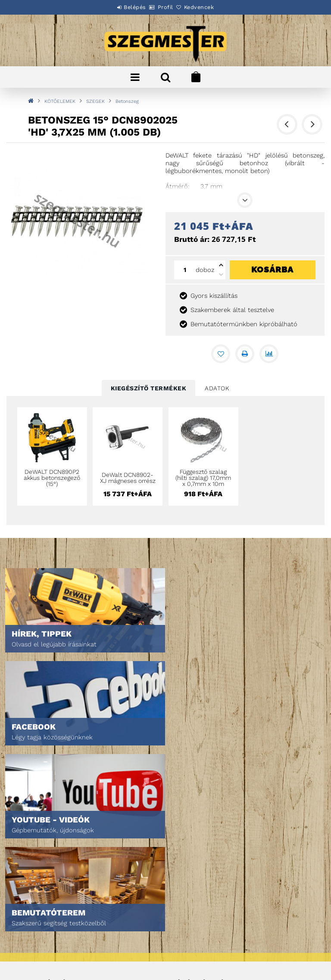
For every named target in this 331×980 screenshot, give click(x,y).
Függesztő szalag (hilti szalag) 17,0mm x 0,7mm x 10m (203, 478)
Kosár (180, 851)
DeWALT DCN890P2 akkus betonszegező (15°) (52, 478)
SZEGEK (95, 101)
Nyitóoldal (33, 815)
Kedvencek (209, 7)
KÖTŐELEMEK (60, 101)
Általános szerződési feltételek (63, 907)
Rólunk (27, 851)
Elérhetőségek (39, 955)
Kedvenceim (188, 863)
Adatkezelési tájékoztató (53, 919)
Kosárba (272, 269)
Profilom (184, 839)
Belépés (125, 7)
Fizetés (27, 931)
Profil (165, 7)
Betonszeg (127, 101)
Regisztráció (189, 827)
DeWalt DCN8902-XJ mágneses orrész (128, 478)
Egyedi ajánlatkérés (46, 839)
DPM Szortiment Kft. (198, 951)
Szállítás (30, 943)
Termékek (30, 827)
